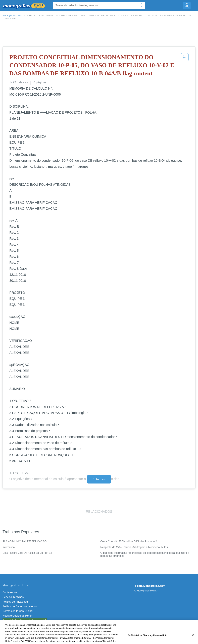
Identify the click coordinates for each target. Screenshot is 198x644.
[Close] (193, 639)
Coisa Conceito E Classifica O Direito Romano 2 (129, 541)
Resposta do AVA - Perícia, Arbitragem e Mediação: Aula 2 (134, 547)
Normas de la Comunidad (17, 611)
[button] (185, 66)
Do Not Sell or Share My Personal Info (25, 620)
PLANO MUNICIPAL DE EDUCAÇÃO (24, 541)
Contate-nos (10, 592)
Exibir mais (99, 479)
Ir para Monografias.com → (152, 586)
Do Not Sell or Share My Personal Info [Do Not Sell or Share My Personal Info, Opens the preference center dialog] (147, 640)
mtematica (9, 547)
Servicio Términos (13, 597)
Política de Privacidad (15, 602)
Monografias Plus (13, 16)
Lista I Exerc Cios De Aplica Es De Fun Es (27, 553)
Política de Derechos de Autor (20, 606)
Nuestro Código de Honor (17, 616)
